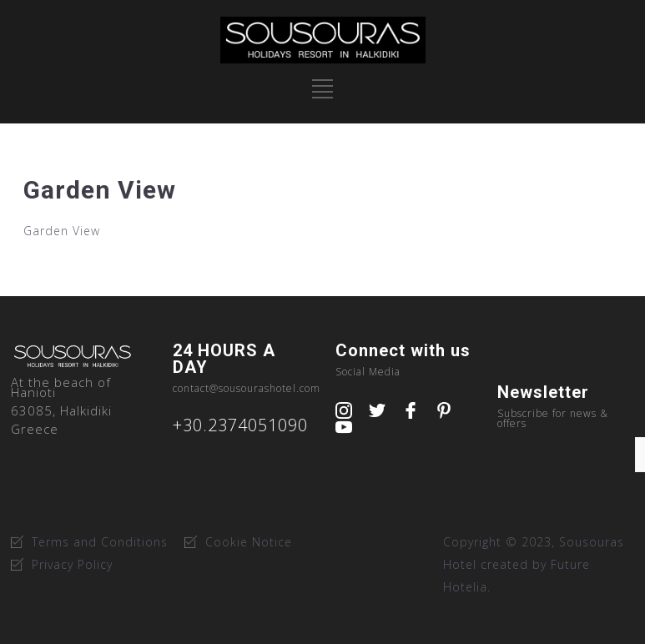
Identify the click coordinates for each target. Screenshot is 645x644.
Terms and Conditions (100, 542)
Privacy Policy (72, 564)
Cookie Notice (249, 542)
